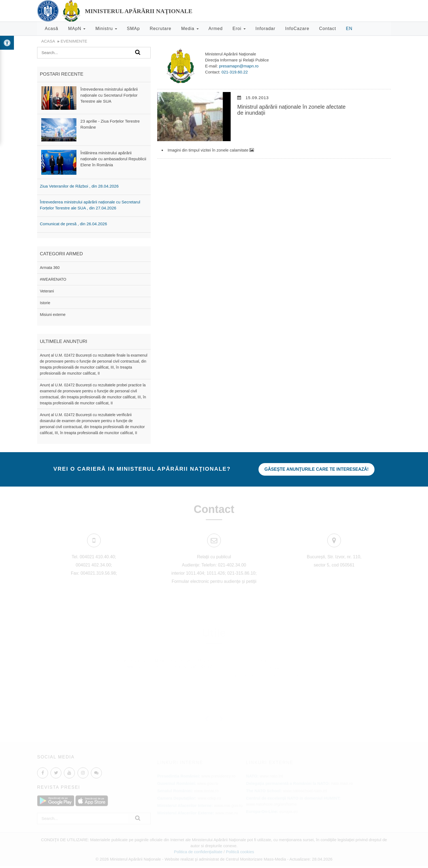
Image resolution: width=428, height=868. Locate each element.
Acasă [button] (51, 29)
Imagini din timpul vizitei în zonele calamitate (211, 150)
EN (349, 29)
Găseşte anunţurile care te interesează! (317, 469)
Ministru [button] (106, 29)
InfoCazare (297, 29)
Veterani (47, 291)
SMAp (133, 29)
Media (190, 29)
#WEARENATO (53, 279)
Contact (328, 29)
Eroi (239, 29)
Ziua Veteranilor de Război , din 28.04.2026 (79, 186)
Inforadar (265, 29)
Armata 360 (50, 268)
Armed (216, 29)
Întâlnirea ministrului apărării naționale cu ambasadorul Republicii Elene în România (113, 159)
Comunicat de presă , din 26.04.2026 (73, 224)
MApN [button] (77, 29)
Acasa (48, 41)
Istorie (45, 303)
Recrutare (160, 29)
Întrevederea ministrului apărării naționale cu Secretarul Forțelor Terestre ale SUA (109, 95)
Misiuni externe (53, 315)
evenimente (74, 41)
